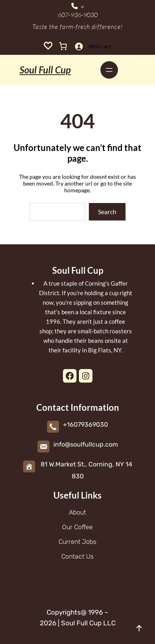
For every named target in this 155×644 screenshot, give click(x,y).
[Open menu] (109, 70)
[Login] (79, 46)
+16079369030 (85, 424)
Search (107, 212)
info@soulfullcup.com (86, 444)
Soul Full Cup (45, 70)
